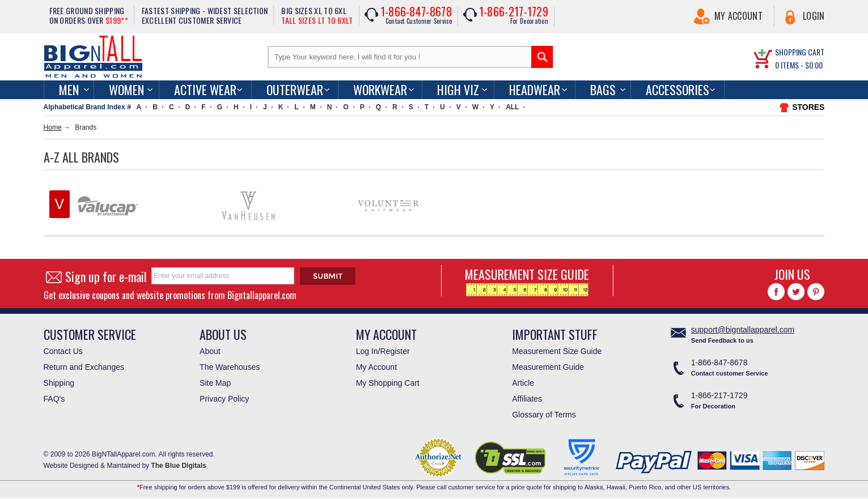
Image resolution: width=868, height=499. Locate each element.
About (210, 351)
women (126, 89)
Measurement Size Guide (557, 351)
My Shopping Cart (388, 383)
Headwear (535, 89)
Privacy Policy (224, 399)
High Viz (458, 89)
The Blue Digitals (178, 466)
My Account (738, 16)
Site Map (215, 383)
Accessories (678, 89)
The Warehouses (230, 367)
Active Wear (205, 89)
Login (814, 16)
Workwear (380, 89)
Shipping (59, 383)
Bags (603, 89)
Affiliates (527, 399)
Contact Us (63, 351)
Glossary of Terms (544, 415)
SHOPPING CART (800, 52)
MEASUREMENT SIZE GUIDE (527, 281)
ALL (512, 107)
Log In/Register (383, 351)
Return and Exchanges (84, 367)
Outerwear (295, 89)
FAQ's (54, 399)
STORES (808, 107)
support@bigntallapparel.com (743, 330)
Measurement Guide (548, 367)
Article (523, 383)
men (69, 89)
